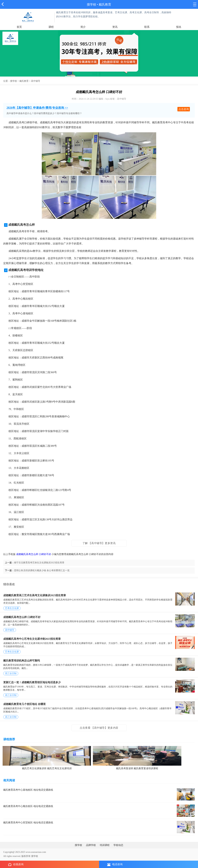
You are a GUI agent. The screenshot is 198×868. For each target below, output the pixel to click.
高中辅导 (36, 81)
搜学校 (91, 4)
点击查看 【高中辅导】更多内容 (99, 728)
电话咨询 (115, 864)
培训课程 (105, 845)
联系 (147, 27)
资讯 (115, 27)
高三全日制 (11, 673)
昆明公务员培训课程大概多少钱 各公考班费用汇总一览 (42, 570)
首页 (19, 27)
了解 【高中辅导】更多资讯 (99, 543)
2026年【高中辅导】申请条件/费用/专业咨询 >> (37, 108)
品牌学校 (91, 845)
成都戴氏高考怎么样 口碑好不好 (34, 554)
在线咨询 (16, 865)
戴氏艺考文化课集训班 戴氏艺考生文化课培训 (47, 768)
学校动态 (118, 845)
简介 (83, 27)
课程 (51, 27)
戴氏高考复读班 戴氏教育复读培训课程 (137, 768)
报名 (179, 27)
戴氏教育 (24, 81)
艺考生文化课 (12, 608)
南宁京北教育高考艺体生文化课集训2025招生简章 (39, 563)
